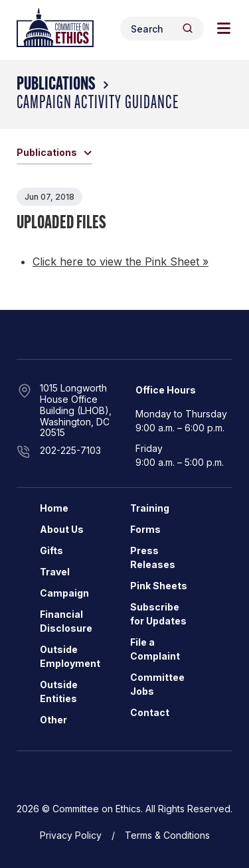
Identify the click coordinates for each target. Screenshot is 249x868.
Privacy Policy (71, 835)
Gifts (51, 550)
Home (54, 508)
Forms (145, 529)
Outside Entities (59, 691)
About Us (62, 529)
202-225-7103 (70, 450)
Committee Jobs (157, 684)
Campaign (64, 593)
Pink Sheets (159, 586)
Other (53, 720)
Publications (56, 85)
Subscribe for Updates (158, 614)
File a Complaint (155, 649)
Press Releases (153, 557)
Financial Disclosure (66, 621)
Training (150, 508)
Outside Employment (70, 656)
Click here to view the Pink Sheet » (121, 261)
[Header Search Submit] (188, 28)
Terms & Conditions (167, 835)
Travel (55, 572)
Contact (150, 712)
